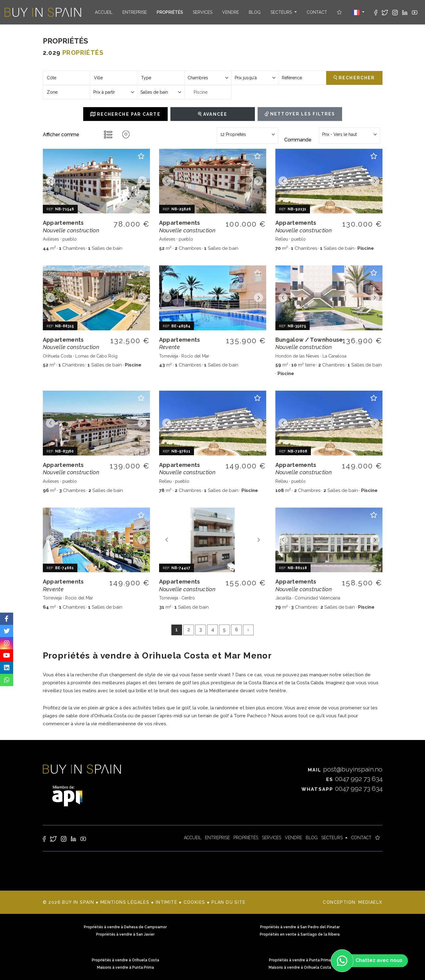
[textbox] (67, 78)
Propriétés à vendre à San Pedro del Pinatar (300, 927)
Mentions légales (125, 902)
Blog (255, 12)
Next (142, 181)
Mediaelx (370, 902)
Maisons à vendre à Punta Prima (125, 967)
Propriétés (170, 12)
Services (203, 12)
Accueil (104, 12)
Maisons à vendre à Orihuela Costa (300, 967)
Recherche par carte (125, 114)
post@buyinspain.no (345, 769)
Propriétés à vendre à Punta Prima (300, 960)
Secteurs (282, 12)
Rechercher (354, 78)
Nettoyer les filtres (300, 114)
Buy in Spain (43, 12)
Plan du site (228, 902)
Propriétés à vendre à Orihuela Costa (125, 960)
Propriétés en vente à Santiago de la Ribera (300, 934)
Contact (317, 12)
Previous (50, 181)
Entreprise (135, 12)
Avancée (213, 114)
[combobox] (67, 78)
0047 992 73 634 (354, 779)
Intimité (166, 902)
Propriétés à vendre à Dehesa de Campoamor (125, 927)
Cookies (194, 902)
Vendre (231, 12)
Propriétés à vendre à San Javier (125, 934)
